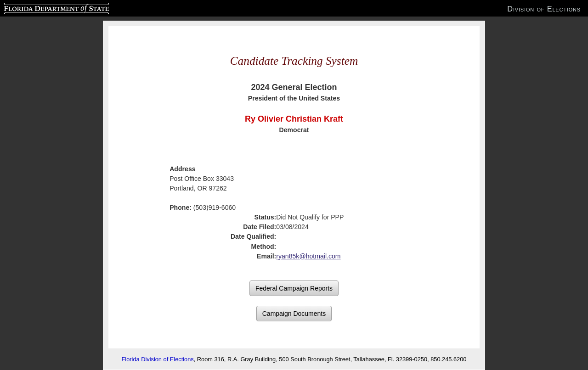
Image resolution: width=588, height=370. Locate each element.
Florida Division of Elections (158, 359)
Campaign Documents (294, 314)
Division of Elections (544, 9)
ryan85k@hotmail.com (308, 256)
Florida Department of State (38, 7)
